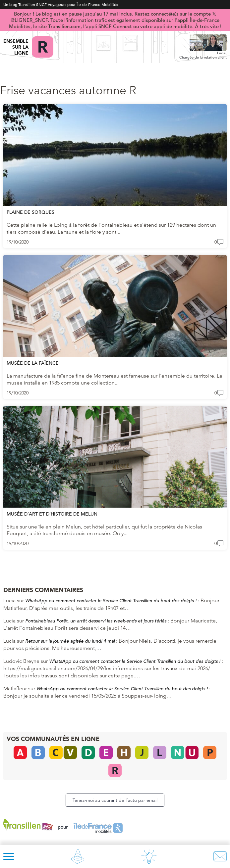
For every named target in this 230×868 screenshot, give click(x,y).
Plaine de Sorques (30, 212)
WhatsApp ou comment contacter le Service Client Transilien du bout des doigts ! (111, 601)
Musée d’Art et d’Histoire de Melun (52, 514)
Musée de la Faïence (33, 363)
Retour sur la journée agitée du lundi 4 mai (70, 641)
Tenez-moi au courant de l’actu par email (115, 800)
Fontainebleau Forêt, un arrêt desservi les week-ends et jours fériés (96, 621)
